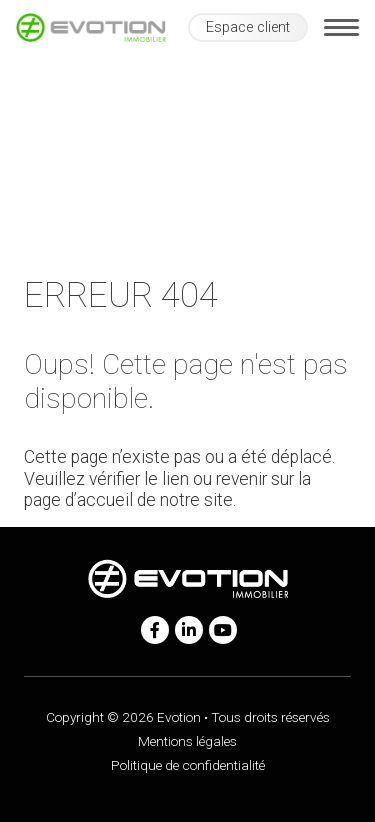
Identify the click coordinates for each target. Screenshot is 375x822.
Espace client (248, 27)
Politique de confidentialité (188, 765)
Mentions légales (187, 741)
